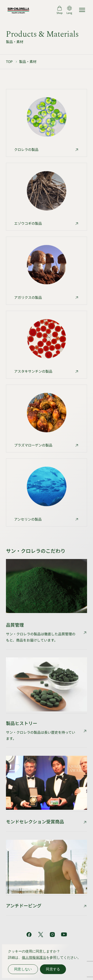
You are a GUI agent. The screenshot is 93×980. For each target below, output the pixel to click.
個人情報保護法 (34, 957)
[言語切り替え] (69, 10)
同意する (53, 969)
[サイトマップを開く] (82, 10)
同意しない (23, 969)
